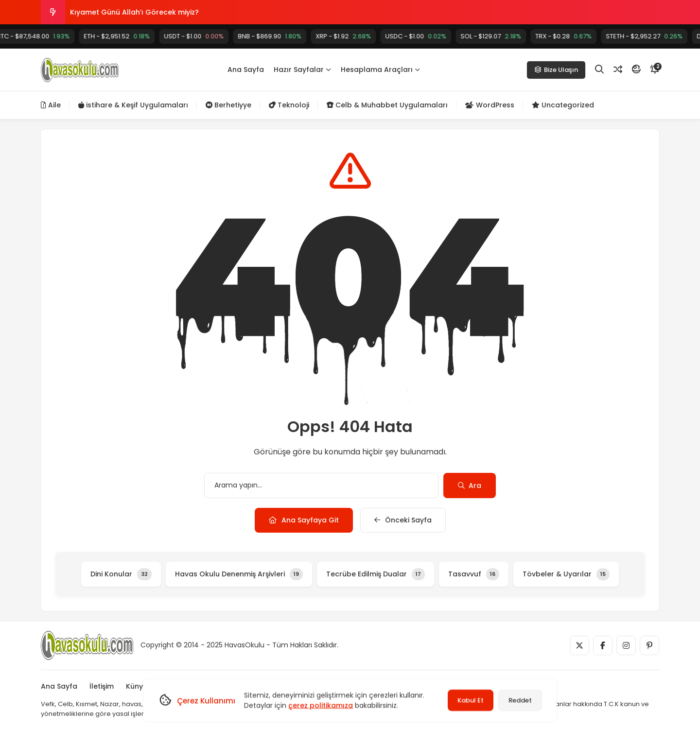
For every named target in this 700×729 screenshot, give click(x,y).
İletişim (102, 686)
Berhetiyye (228, 105)
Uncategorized (563, 105)
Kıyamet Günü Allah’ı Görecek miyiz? (134, 12)
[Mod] (636, 69)
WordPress (490, 105)
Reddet (520, 700)
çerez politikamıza (321, 705)
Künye (137, 686)
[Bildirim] (655, 69)
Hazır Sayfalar (302, 69)
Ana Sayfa (246, 69)
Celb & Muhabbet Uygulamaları (387, 105)
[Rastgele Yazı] (618, 69)
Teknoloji (289, 105)
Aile (51, 105)
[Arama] (599, 69)
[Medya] (579, 645)
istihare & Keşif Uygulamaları (133, 105)
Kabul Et (471, 700)
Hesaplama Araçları (380, 69)
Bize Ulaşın (556, 70)
